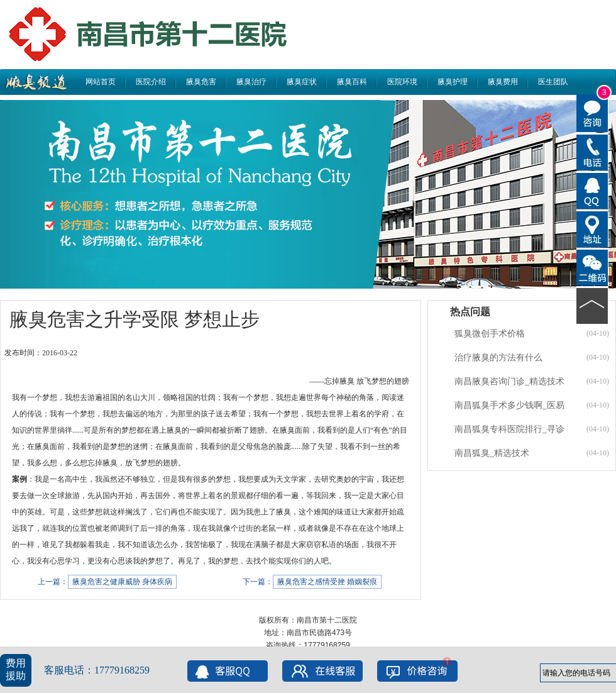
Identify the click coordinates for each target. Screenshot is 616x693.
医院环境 (402, 82)
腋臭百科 (352, 82)
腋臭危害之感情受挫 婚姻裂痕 (327, 582)
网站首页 (101, 82)
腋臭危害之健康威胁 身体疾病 (122, 582)
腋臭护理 (453, 82)
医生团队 (553, 82)
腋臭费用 (503, 82)
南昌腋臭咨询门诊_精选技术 (509, 381)
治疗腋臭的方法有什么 (498, 358)
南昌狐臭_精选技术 (492, 453)
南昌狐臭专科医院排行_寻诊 (509, 429)
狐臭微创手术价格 (490, 334)
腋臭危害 (201, 82)
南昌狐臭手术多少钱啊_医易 (509, 405)
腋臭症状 (302, 82)
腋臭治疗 (251, 82)
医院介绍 (151, 82)
